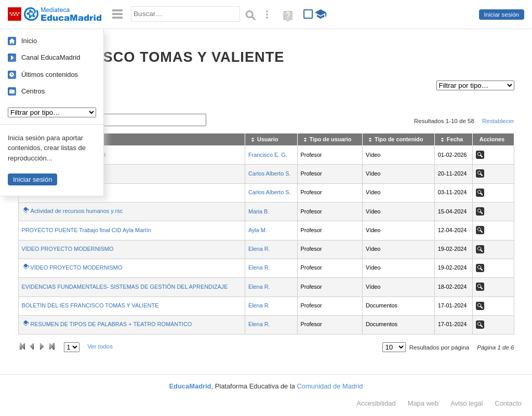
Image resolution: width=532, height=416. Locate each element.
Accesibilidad (376, 403)
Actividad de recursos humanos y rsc (77, 211)
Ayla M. (258, 230)
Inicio (29, 41)
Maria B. (259, 211)
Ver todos (100, 346)
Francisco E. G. (268, 155)
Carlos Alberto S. (270, 173)
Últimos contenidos (50, 75)
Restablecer (498, 121)
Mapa (423, 403)
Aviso (467, 403)
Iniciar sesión (502, 15)
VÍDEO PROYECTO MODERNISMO (68, 249)
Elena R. (259, 249)
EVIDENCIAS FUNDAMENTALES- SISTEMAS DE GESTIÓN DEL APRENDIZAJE (125, 287)
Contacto (508, 403)
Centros (33, 91)
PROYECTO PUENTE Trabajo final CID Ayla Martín (87, 230)
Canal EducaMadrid (51, 57)
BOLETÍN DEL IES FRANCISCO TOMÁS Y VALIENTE (90, 305)
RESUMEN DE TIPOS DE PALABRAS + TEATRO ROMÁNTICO (111, 324)
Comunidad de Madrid (330, 386)
